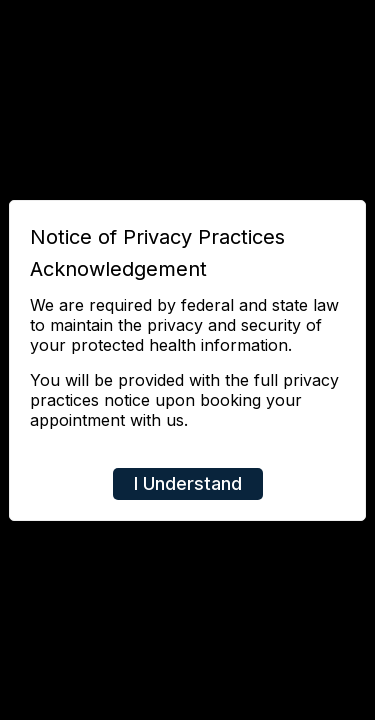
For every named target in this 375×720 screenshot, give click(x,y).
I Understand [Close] (188, 483)
